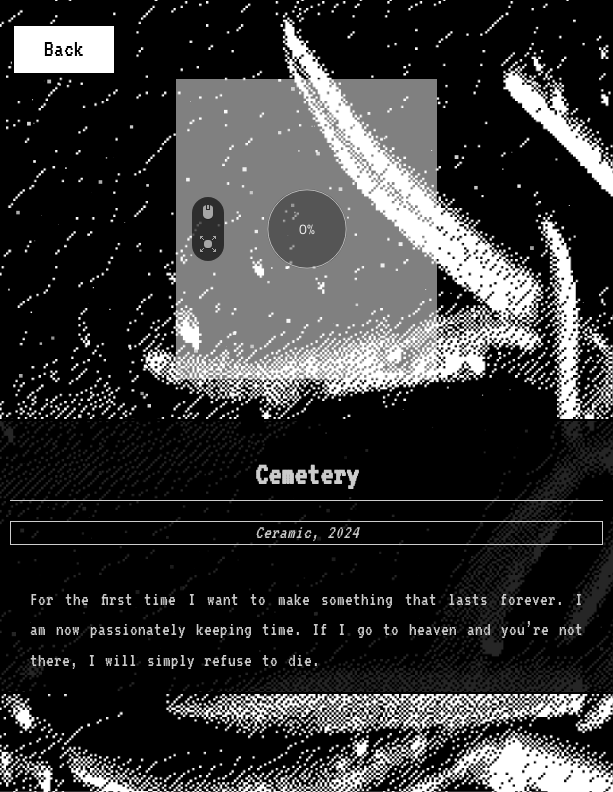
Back (64, 49)
